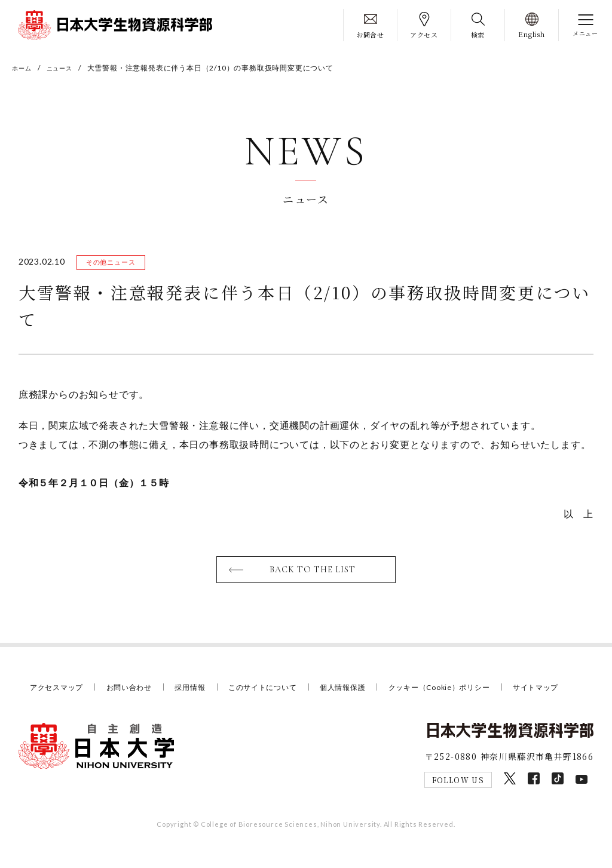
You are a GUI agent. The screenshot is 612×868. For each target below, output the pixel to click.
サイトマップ (55, 707)
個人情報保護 (361, 691)
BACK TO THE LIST (313, 573)
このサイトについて (276, 691)
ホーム (23, 68)
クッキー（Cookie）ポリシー (464, 691)
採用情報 (199, 691)
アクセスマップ (59, 691)
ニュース (65, 68)
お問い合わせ (135, 691)
